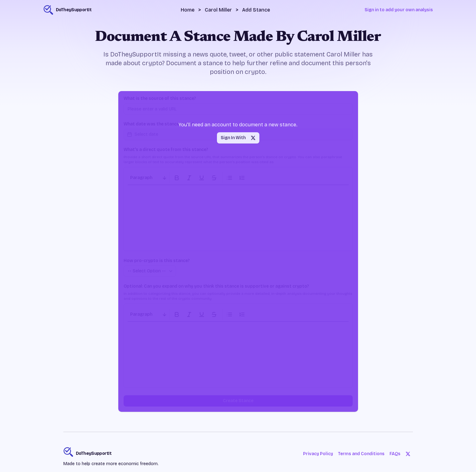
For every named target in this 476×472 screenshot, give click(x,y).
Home (188, 10)
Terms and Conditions (361, 454)
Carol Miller (218, 10)
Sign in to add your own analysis (399, 10)
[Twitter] (408, 454)
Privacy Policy (318, 454)
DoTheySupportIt (94, 453)
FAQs (395, 454)
